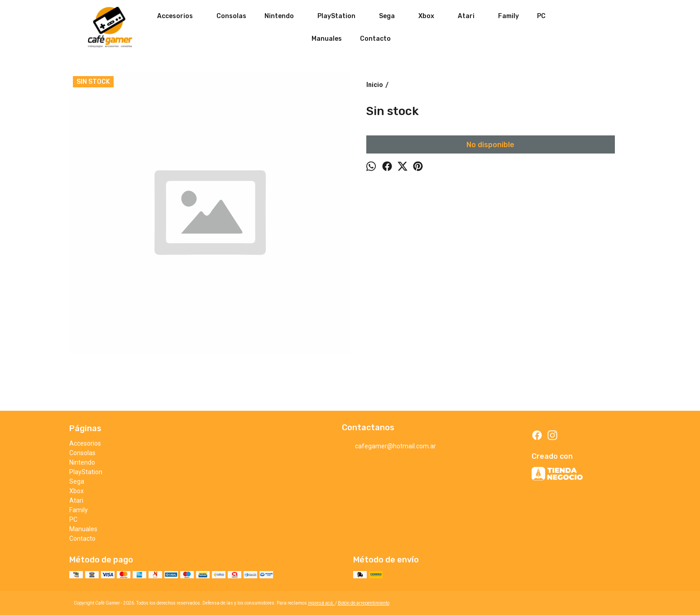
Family (508, 16)
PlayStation (341, 16)
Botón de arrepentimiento (364, 603)
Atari (471, 16)
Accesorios (180, 16)
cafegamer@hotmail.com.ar (389, 447)
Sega (391, 16)
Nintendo (284, 16)
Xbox (431, 16)
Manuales (327, 39)
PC (541, 16)
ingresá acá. (321, 603)
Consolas (231, 16)
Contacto (375, 39)
